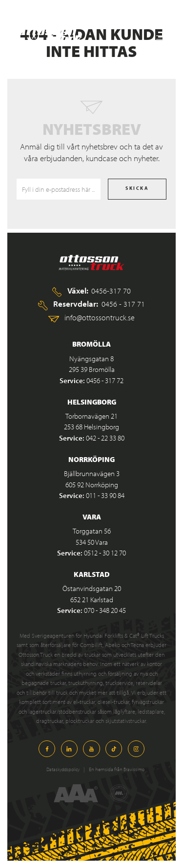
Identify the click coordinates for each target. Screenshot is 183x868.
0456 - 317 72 (105, 380)
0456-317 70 (111, 290)
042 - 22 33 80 (105, 438)
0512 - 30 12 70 (105, 553)
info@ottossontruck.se (100, 317)
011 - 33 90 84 (105, 495)
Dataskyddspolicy (60, 769)
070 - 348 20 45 (105, 610)
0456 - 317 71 (123, 304)
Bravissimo (133, 769)
